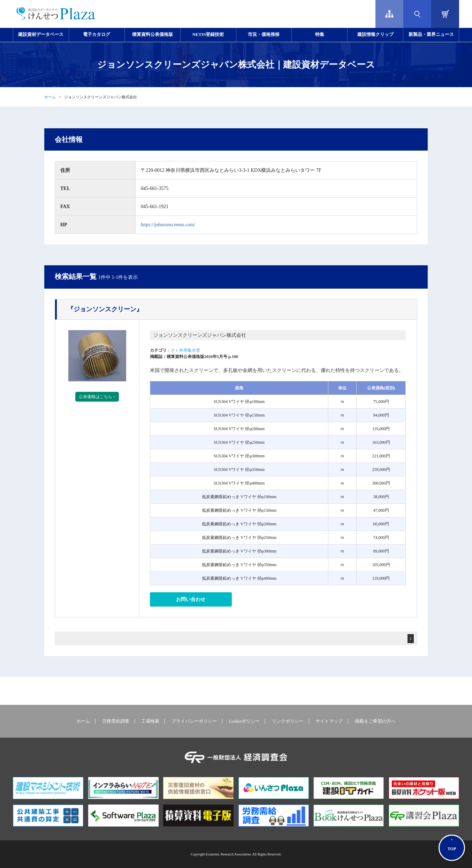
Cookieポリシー (244, 721)
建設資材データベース (41, 35)
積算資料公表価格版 (153, 35)
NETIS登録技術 (208, 35)
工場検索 (150, 721)
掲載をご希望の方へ (375, 721)
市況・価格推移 (264, 35)
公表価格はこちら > (97, 397)
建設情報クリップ (375, 35)
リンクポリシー (288, 721)
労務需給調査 (116, 721)
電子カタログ (97, 35)
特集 (320, 35)
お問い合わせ (191, 599)
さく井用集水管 (185, 350)
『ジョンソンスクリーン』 (105, 309)
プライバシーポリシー (194, 721)
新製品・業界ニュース (431, 35)
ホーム (50, 97)
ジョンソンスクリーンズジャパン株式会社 (200, 335)
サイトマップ (329, 721)
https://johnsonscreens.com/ (168, 225)
